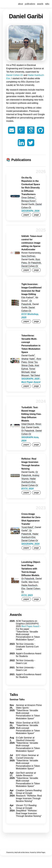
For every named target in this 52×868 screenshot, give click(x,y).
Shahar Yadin (28, 359)
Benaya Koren (29, 201)
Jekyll (16, 852)
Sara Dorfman (28, 256)
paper (26, 215)
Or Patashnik (34, 263)
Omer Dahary (28, 198)
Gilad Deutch (28, 424)
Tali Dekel (35, 375)
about (20, 4)
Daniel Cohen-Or (15, 75)
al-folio (23, 852)
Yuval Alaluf (27, 527)
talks (47, 4)
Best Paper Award (30, 626)
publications (30, 4)
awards (40, 4)
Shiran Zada (27, 365)
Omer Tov (33, 362)
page (36, 215)
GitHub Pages (41, 852)
